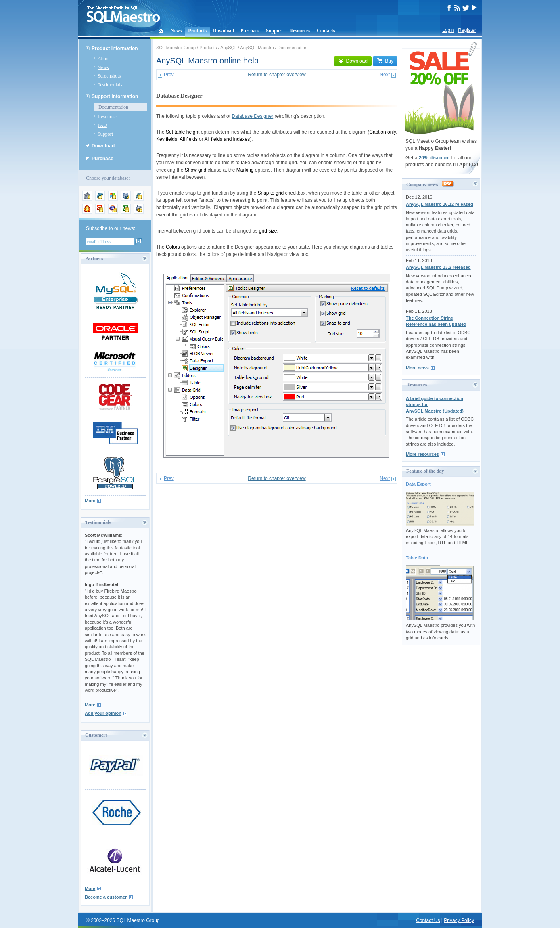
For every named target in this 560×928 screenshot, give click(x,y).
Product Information (115, 48)
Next (385, 75)
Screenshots (109, 76)
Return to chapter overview (277, 75)
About (104, 59)
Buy (385, 61)
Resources (300, 31)
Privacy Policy (459, 920)
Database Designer (252, 116)
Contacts (326, 31)
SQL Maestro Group (176, 48)
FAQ (102, 125)
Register (467, 30)
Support (274, 31)
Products (197, 31)
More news (417, 368)
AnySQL (229, 48)
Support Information (115, 96)
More (90, 501)
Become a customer (106, 897)
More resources (422, 454)
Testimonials (110, 85)
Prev (169, 75)
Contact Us (428, 920)
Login (448, 30)
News (176, 31)
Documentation (113, 107)
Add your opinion (103, 713)
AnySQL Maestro (257, 48)
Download (224, 31)
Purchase (250, 31)
